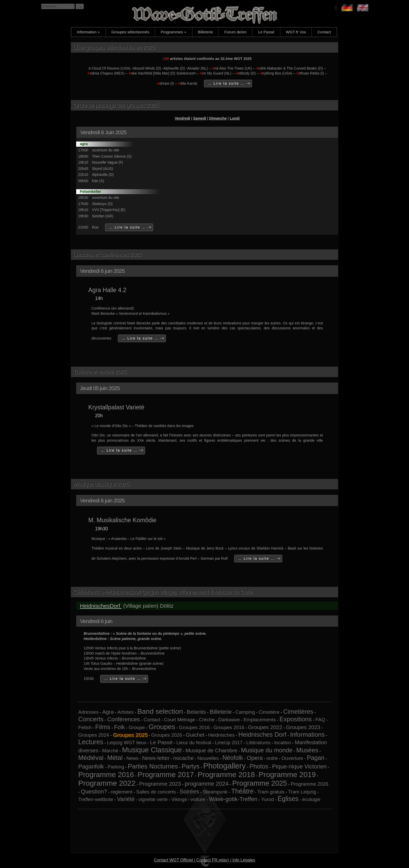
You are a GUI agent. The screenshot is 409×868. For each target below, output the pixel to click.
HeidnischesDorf (101, 606)
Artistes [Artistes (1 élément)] (125, 712)
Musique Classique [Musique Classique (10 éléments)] (152, 750)
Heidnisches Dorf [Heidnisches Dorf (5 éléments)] (262, 734)
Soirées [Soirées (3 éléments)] (190, 792)
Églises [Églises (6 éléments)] (288, 799)
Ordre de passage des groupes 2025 (116, 105)
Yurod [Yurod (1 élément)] (267, 799)
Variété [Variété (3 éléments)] (126, 799)
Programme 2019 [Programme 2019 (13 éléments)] (287, 774)
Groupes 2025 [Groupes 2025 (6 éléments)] (130, 735)
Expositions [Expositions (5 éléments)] (296, 719)
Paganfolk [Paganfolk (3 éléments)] (91, 767)
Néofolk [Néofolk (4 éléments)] (233, 758)
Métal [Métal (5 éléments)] (115, 758)
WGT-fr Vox (296, 32)
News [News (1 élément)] (132, 758)
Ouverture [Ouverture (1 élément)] (292, 758)
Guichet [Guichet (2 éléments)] (195, 735)
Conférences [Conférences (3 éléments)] (124, 719)
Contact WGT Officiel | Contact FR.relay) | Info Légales (204, 860)
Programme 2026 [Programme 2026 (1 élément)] (309, 784)
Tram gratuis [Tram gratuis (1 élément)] (271, 792)
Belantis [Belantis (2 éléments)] (196, 712)
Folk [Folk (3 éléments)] (119, 727)
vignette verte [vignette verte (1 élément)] (153, 799)
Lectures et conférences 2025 (107, 254)
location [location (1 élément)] (282, 743)
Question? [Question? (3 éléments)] (94, 792)
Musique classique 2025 (101, 484)
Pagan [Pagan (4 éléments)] (315, 758)
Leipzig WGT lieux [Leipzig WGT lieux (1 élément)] (127, 743)
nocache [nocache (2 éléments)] (183, 758)
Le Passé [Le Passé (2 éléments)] (161, 742)
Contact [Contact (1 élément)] (152, 720)
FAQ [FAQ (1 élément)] (320, 720)
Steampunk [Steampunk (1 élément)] (215, 792)
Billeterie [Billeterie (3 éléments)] (221, 712)
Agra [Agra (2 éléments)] (108, 712)
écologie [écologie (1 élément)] (311, 799)
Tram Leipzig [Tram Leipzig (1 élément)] (302, 792)
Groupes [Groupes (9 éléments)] (162, 727)
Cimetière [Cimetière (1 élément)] (269, 712)
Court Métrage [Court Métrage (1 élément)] (180, 720)
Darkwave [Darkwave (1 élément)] (229, 720)
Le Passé (266, 32)
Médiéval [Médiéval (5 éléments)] (91, 758)
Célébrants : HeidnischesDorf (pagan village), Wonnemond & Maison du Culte (163, 592)
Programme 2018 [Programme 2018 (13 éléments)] (226, 774)
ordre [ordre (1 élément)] (272, 758)
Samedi (200, 118)
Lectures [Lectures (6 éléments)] (91, 742)
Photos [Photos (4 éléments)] (259, 766)
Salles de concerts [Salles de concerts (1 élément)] (156, 792)
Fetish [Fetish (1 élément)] (85, 727)
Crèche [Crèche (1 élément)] (207, 720)
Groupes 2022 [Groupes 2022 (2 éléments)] (265, 727)
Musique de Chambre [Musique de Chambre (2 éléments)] (211, 750)
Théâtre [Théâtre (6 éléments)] (242, 791)
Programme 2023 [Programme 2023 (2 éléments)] (160, 784)
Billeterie (206, 32)
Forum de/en (235, 32)
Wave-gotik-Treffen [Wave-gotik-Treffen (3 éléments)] (233, 799)
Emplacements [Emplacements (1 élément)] (260, 720)
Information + (88, 32)
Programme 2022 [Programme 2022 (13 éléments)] (107, 783)
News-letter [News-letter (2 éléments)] (156, 758)
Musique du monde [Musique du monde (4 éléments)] (267, 750)
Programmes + (174, 32)
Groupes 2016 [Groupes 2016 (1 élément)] (194, 727)
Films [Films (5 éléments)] (103, 727)
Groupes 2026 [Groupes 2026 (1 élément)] (167, 735)
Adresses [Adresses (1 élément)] (88, 712)
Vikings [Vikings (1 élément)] (179, 799)
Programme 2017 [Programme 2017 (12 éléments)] (166, 775)
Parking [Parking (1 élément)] (116, 767)
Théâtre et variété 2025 (100, 372)
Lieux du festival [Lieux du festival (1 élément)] (194, 743)
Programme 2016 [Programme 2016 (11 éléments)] (106, 775)
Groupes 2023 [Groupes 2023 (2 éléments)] (303, 727)
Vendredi (182, 118)
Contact (324, 32)
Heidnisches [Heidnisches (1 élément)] (221, 735)
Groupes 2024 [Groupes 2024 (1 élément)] (94, 735)
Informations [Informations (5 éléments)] (307, 734)
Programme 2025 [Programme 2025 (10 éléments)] (260, 783)
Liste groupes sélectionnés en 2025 (114, 47)
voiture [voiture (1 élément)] (198, 799)
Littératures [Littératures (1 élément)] (258, 743)
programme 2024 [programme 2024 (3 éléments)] (207, 784)
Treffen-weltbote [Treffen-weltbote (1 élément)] (96, 799)
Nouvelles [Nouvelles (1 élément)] (208, 758)
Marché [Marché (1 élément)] (110, 751)
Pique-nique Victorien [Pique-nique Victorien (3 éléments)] (299, 767)
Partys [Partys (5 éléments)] (190, 766)
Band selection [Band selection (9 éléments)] (160, 711)
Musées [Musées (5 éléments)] (307, 750)
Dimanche (218, 118)
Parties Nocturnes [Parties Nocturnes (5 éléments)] (153, 766)
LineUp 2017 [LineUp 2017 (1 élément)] (229, 743)
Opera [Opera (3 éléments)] (255, 758)
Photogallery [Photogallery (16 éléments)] (224, 766)
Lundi (235, 118)
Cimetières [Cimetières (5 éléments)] (298, 712)
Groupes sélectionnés (130, 32)
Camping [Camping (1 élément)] (245, 712)
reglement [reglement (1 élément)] (122, 792)
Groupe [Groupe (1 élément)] (137, 727)
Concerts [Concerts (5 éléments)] (91, 719)
